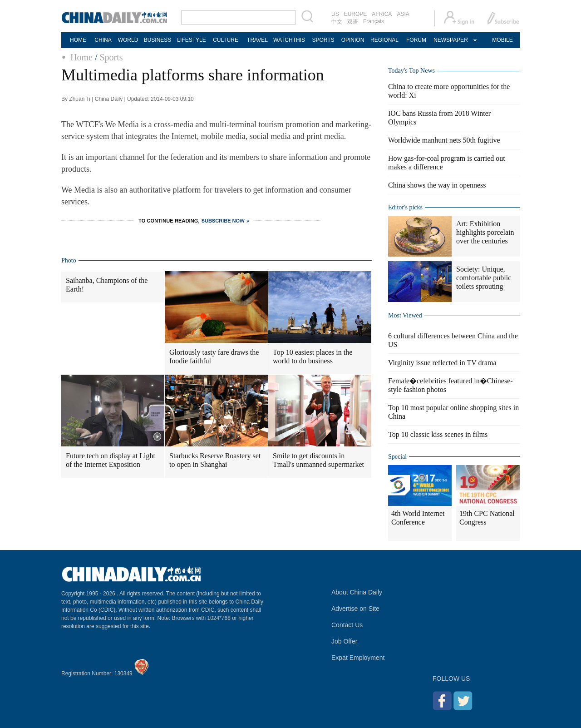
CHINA (103, 40)
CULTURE (226, 40)
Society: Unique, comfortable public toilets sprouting (484, 278)
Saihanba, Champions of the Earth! (107, 285)
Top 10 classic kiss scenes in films (438, 434)
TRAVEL (257, 40)
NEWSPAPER (450, 40)
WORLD (128, 40)
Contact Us (347, 625)
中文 (337, 22)
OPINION (353, 40)
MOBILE (502, 40)
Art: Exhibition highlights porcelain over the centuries (485, 232)
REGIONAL (384, 40)
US (335, 14)
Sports (111, 57)
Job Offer (344, 641)
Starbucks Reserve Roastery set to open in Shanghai (215, 460)
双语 (353, 22)
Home (81, 57)
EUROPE (356, 14)
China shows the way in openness (437, 185)
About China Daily (357, 592)
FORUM (416, 40)
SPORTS (323, 40)
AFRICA (382, 14)
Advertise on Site (355, 609)
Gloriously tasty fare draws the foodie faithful (214, 357)
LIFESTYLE (191, 40)
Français (374, 21)
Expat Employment (358, 658)
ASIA (403, 14)
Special (397, 457)
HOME (78, 40)
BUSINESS (158, 40)
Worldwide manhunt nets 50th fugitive (444, 140)
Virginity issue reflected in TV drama (442, 363)
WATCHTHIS (289, 40)
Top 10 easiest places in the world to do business (313, 357)
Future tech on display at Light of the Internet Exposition (111, 460)
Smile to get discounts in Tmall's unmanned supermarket (318, 460)
